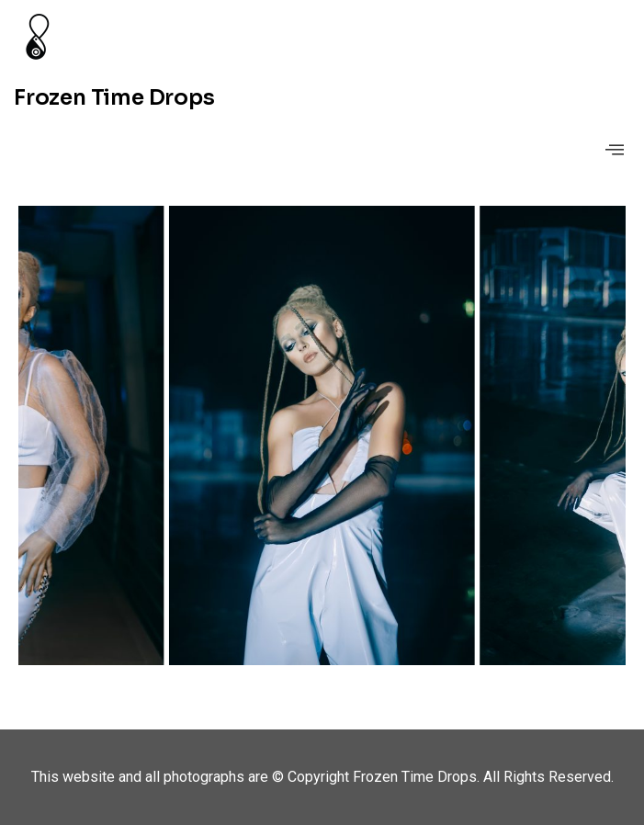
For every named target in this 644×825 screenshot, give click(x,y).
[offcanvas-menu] (615, 150)
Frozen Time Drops (114, 98)
